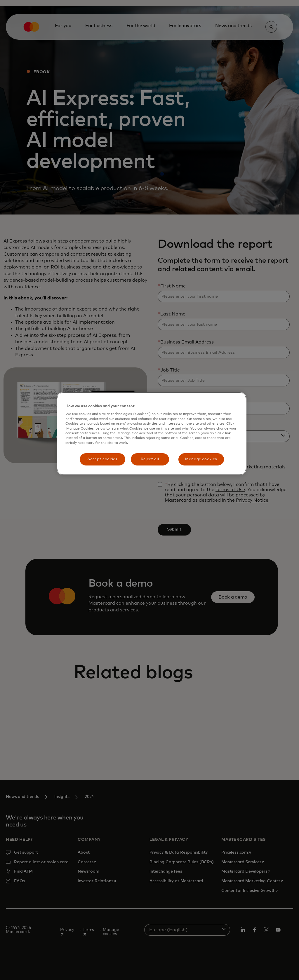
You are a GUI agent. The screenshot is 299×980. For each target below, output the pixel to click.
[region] (152, 434)
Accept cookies (102, 459)
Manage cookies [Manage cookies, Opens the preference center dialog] (201, 459)
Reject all (150, 459)
